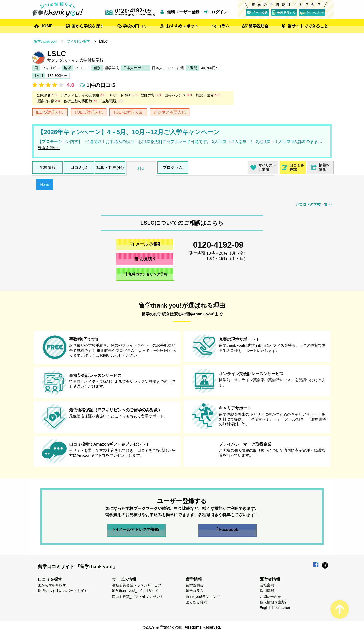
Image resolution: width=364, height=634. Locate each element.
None (44, 185)
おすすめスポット (182, 26)
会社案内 (267, 585)
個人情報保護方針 (274, 602)
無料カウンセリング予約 (145, 274)
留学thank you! (46, 41)
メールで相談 (145, 244)
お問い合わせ (270, 597)
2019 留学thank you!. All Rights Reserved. (183, 627)
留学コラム (195, 591)
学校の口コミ (135, 26)
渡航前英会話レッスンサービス (137, 585)
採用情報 (267, 591)
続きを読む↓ (49, 148)
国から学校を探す (88, 26)
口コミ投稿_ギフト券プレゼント (138, 597)
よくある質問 (196, 602)
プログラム (173, 167)
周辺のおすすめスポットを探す (63, 591)
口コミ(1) (79, 167)
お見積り (145, 259)
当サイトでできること (308, 26)
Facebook (227, 530)
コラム (223, 26)
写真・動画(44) (110, 167)
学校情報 (48, 167)
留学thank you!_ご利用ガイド (135, 591)
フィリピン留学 (78, 41)
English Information (275, 608)
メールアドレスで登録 (136, 530)
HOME (47, 26)
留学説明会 (259, 26)
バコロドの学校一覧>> (314, 204)
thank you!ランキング (203, 597)
